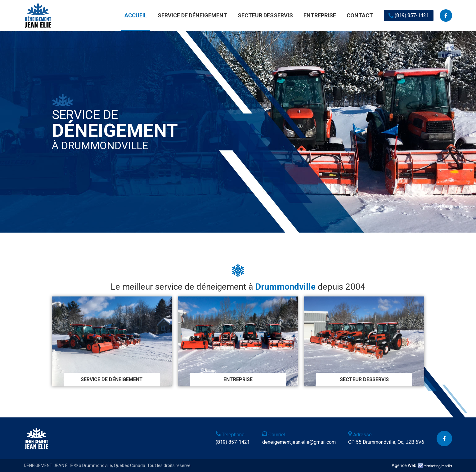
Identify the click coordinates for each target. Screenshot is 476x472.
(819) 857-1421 (409, 15)
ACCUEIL (136, 15)
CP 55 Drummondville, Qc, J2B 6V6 (386, 442)
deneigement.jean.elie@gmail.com (299, 442)
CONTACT (360, 15)
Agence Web (404, 465)
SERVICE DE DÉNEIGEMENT (192, 15)
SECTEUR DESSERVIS (265, 15)
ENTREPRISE (320, 15)
